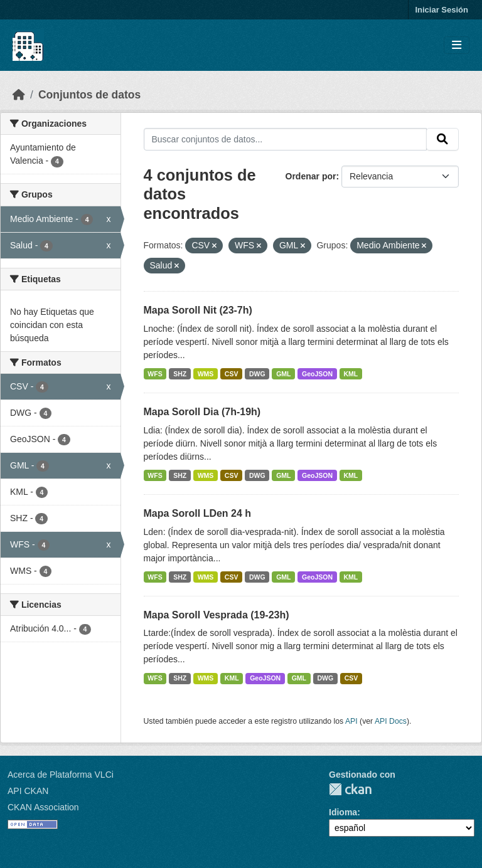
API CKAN (28, 791)
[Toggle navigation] (457, 45)
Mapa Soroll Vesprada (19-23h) (217, 615)
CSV (232, 374)
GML (283, 374)
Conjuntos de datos (89, 95)
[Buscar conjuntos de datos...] (286, 139)
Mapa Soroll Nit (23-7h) (198, 310)
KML (351, 374)
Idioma (343, 812)
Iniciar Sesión (442, 10)
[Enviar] (442, 139)
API (351, 721)
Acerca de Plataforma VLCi (61, 775)
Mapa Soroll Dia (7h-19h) (202, 412)
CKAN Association (43, 807)
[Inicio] (19, 95)
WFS (155, 374)
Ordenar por (311, 176)
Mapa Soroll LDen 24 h (198, 513)
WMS (206, 374)
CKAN (350, 789)
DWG (257, 374)
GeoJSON (317, 374)
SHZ (180, 374)
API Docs (391, 721)
